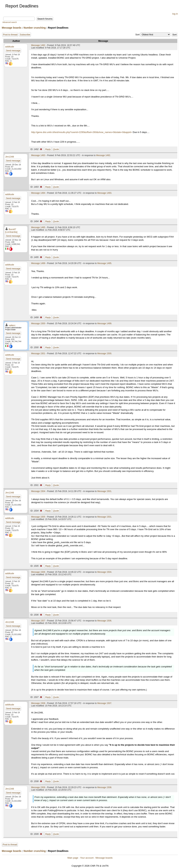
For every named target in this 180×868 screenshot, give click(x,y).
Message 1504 (38, 491)
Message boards (12, 28)
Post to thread (10, 35)
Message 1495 (38, 227)
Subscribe (25, 35)
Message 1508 (38, 703)
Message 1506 (38, 572)
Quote (56, 149)
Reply (48, 149)
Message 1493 (38, 155)
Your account (87, 858)
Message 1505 (38, 517)
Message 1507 (38, 621)
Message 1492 (38, 45)
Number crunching (35, 28)
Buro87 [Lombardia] (11, 231)
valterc (12, 325)
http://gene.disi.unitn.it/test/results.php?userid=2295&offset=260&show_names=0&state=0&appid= (82, 132)
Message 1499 (38, 263)
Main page (73, 858)
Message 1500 (38, 323)
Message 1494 (38, 193)
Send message (13, 51)
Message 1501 (38, 353)
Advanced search (10, 22)
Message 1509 (38, 787)
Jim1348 (10, 157)
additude (10, 47)
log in (175, 14)
